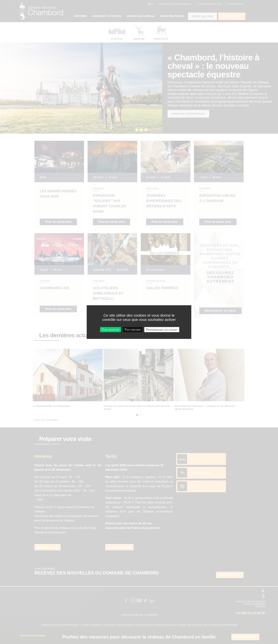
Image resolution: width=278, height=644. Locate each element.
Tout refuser (133, 329)
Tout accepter (110, 329)
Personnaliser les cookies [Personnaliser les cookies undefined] (162, 329)
